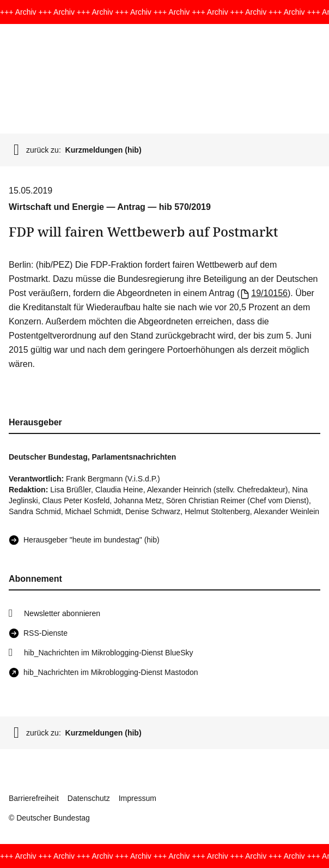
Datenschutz (89, 798)
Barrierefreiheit (34, 798)
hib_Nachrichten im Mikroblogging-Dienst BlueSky (108, 653)
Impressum (138, 798)
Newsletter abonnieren (62, 613)
